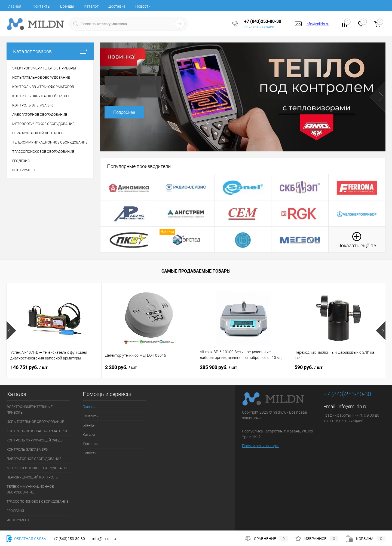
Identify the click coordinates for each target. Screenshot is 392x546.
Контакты (42, 6)
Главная (14, 6)
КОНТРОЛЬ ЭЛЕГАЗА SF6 (27, 449)
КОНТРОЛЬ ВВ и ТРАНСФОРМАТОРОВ (37, 431)
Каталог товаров (50, 51)
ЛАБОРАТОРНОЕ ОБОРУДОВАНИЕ (34, 459)
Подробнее (124, 112)
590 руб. (309, 367)
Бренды (67, 6)
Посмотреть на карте (261, 446)
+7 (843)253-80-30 (69, 539)
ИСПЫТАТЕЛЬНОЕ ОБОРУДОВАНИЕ (35, 422)
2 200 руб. (121, 367)
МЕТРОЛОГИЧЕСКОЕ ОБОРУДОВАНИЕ (38, 468)
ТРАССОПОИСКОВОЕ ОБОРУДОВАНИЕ (37, 501)
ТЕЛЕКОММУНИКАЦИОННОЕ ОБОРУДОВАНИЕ (30, 489)
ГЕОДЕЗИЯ (15, 511)
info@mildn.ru (318, 24)
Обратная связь (26, 539)
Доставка (117, 6)
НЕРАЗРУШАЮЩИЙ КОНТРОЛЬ (32, 477)
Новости (143, 6)
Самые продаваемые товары (196, 271)
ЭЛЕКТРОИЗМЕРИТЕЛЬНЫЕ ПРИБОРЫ (30, 410)
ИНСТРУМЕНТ (18, 520)
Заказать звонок (259, 27)
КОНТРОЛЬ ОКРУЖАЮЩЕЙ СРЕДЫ (35, 440)
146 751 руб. (29, 367)
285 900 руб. (218, 367)
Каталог (91, 6)
